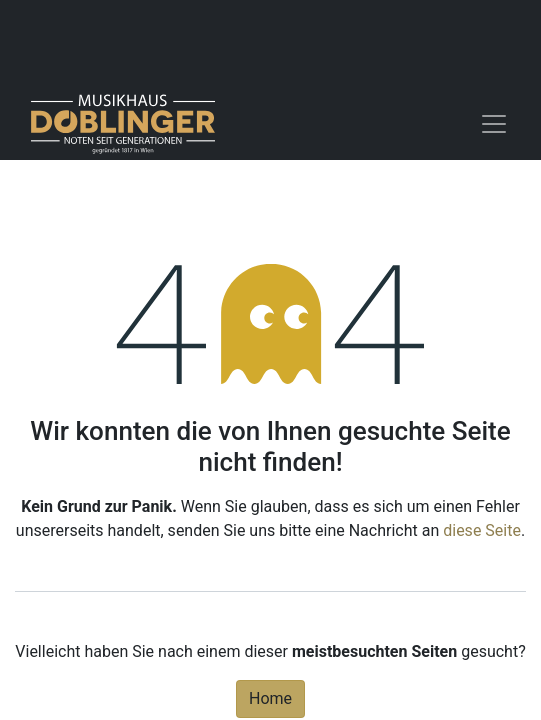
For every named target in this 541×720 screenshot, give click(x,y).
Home (270, 698)
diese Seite (482, 530)
